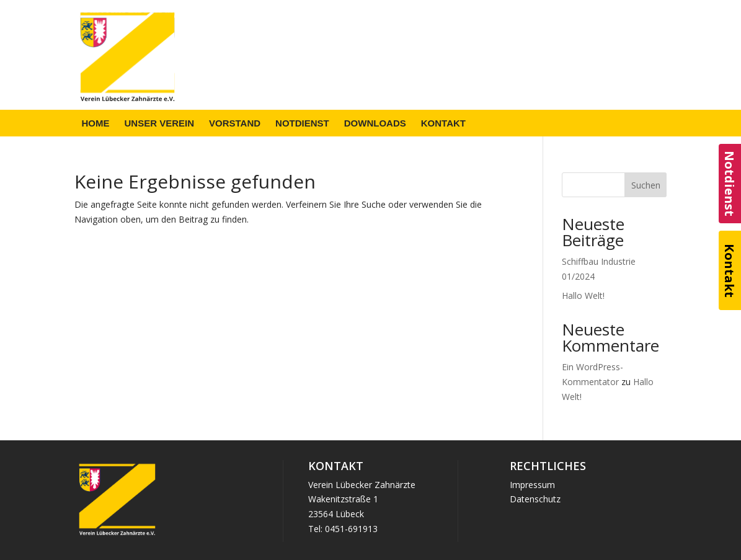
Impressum (532, 485)
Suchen (646, 185)
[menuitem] (96, 123)
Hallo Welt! (583, 296)
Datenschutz (535, 499)
